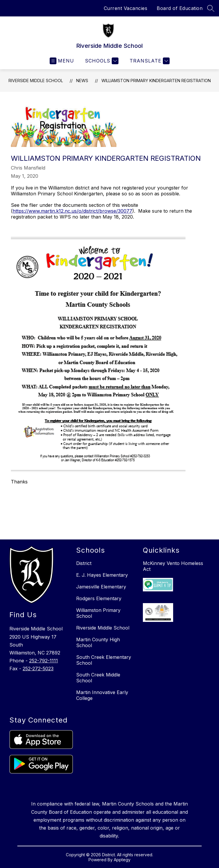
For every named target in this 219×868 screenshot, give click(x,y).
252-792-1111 (44, 661)
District (84, 563)
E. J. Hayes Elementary (102, 575)
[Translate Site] (149, 61)
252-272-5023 (38, 669)
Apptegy (122, 860)
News (82, 81)
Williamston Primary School (98, 613)
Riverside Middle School (36, 81)
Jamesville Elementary (101, 587)
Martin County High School (98, 642)
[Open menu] (62, 61)
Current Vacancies (126, 8)
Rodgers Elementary (99, 598)
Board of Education (180, 8)
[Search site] (211, 8)
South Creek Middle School (98, 678)
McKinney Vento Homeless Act (173, 566)
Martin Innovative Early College (102, 695)
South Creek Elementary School (104, 660)
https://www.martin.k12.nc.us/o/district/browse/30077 (72, 211)
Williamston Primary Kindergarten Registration (156, 81)
